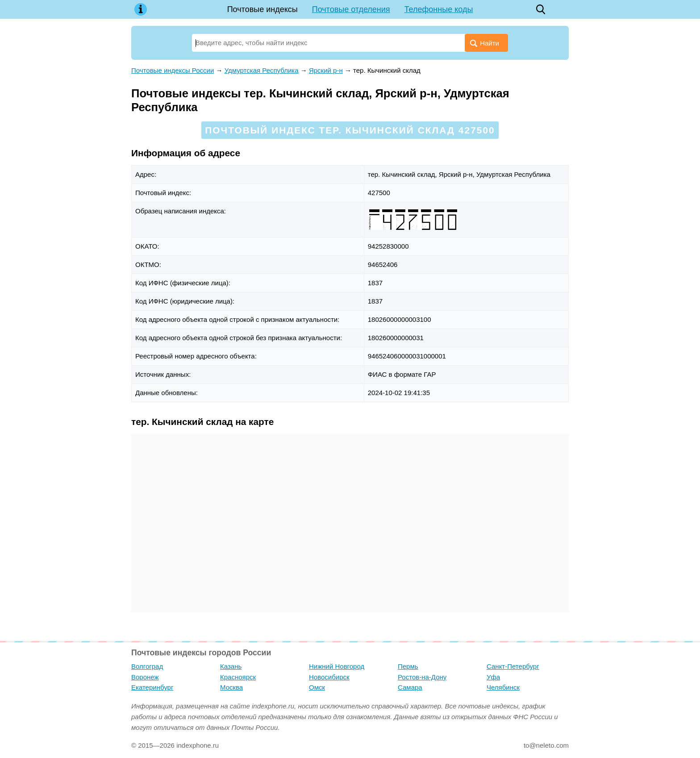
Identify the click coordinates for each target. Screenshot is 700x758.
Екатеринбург (152, 687)
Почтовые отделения (351, 9)
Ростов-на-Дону (422, 677)
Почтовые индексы (262, 9)
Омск (317, 687)
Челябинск (503, 687)
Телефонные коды (439, 9)
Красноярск (238, 677)
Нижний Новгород (337, 666)
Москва (231, 687)
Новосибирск (329, 677)
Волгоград (147, 666)
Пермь (408, 666)
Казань (231, 666)
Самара (410, 687)
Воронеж (145, 677)
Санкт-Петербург (513, 666)
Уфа (493, 677)
